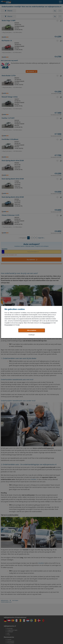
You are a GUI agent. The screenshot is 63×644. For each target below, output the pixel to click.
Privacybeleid (46, 323)
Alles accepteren (32, 330)
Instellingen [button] (32, 335)
